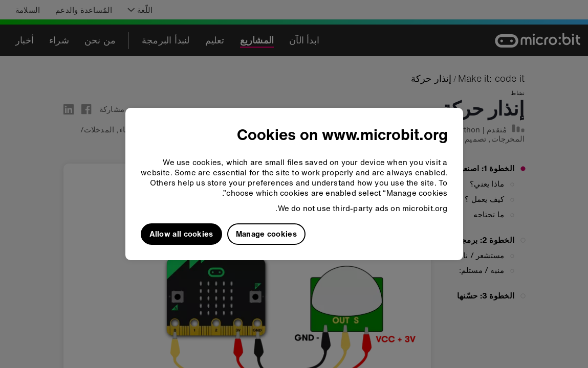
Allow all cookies (181, 234)
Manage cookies (266, 234)
